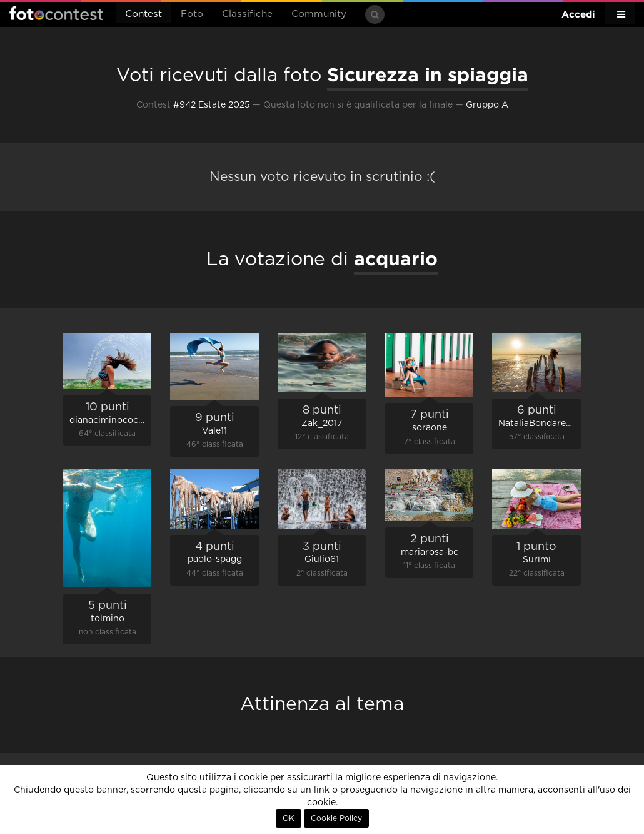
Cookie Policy (336, 818)
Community (319, 14)
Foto (192, 14)
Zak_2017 (322, 424)
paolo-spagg (215, 559)
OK (289, 818)
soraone (430, 428)
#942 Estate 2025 (212, 105)
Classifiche (247, 14)
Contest (143, 14)
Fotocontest (56, 13)
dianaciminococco (109, 420)
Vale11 (214, 431)
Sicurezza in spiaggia (428, 74)
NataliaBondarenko (540, 424)
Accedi (578, 14)
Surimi (537, 560)
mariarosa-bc (430, 552)
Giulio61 (322, 559)
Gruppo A (487, 105)
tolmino (108, 619)
